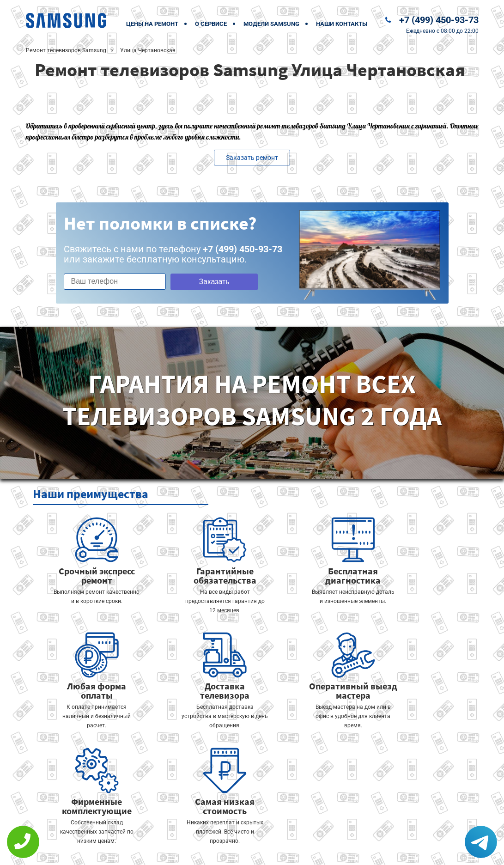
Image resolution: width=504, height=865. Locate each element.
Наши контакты (342, 24)
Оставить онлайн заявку (280, 831)
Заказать (209, 282)
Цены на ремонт (152, 24)
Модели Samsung (271, 24)
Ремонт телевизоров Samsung (66, 50)
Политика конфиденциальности (188, 852)
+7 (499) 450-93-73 (439, 20)
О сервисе (211, 24)
